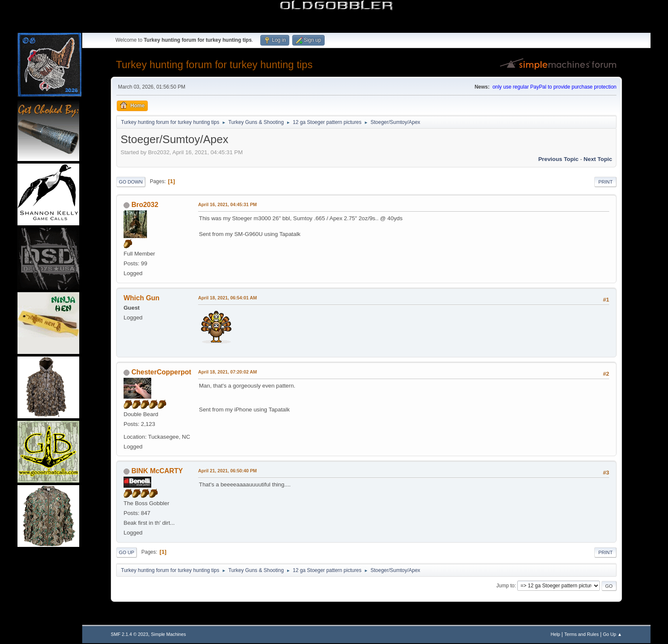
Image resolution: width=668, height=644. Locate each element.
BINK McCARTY (157, 471)
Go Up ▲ (612, 634)
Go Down (131, 182)
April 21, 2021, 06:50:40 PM (227, 471)
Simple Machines (168, 634)
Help (556, 634)
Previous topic (558, 159)
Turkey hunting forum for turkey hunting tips (214, 65)
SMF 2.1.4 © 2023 (130, 634)
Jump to (505, 586)
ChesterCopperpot (161, 372)
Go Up (127, 552)
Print (605, 182)
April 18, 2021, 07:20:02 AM (227, 372)
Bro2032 (145, 205)
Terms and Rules (582, 634)
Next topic (598, 159)
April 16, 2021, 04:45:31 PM (227, 204)
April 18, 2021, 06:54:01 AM (227, 298)
